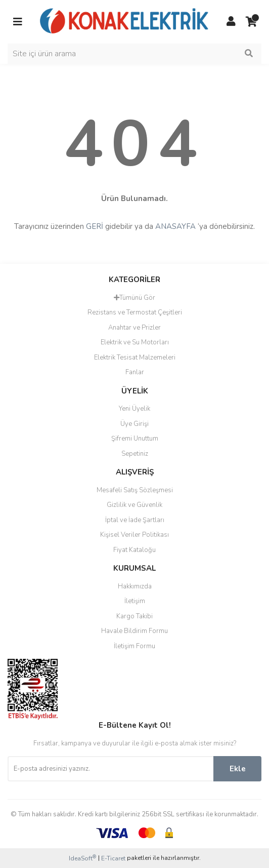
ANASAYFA (175, 226)
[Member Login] (231, 22)
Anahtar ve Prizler (134, 328)
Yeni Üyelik (134, 409)
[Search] (134, 54)
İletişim (135, 601)
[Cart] (251, 22)
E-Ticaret (113, 858)
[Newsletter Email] (110, 769)
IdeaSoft (82, 858)
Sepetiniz (135, 454)
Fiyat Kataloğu (134, 550)
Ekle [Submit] (238, 769)
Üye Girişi (134, 424)
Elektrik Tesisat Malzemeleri (135, 358)
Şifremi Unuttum (135, 439)
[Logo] (124, 21)
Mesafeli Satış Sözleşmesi (135, 490)
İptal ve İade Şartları (135, 520)
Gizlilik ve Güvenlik (134, 505)
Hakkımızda (135, 586)
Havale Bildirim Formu (134, 631)
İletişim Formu (134, 646)
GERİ (95, 226)
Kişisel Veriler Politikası (134, 535)
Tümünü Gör (134, 298)
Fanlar (135, 372)
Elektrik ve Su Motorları (135, 342)
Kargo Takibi (134, 616)
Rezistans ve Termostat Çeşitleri (135, 312)
